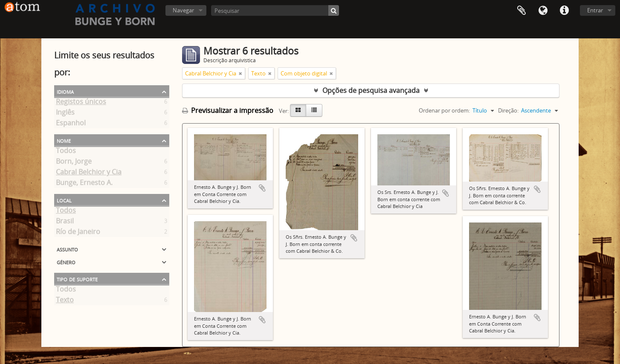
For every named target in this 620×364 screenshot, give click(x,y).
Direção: (508, 110)
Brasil (65, 222)
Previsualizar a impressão (228, 110)
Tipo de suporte (77, 279)
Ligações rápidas (564, 11)
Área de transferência (521, 11)
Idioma (543, 11)
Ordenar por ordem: (444, 110)
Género (66, 262)
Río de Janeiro (78, 233)
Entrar (595, 10)
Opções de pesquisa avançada (371, 90)
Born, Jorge (74, 163)
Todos (66, 152)
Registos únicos (81, 103)
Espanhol (71, 124)
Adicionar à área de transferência (262, 188)
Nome (64, 140)
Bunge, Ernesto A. (84, 184)
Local (64, 200)
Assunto (67, 249)
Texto (65, 301)
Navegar (183, 10)
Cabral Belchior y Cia (89, 173)
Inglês (65, 114)
